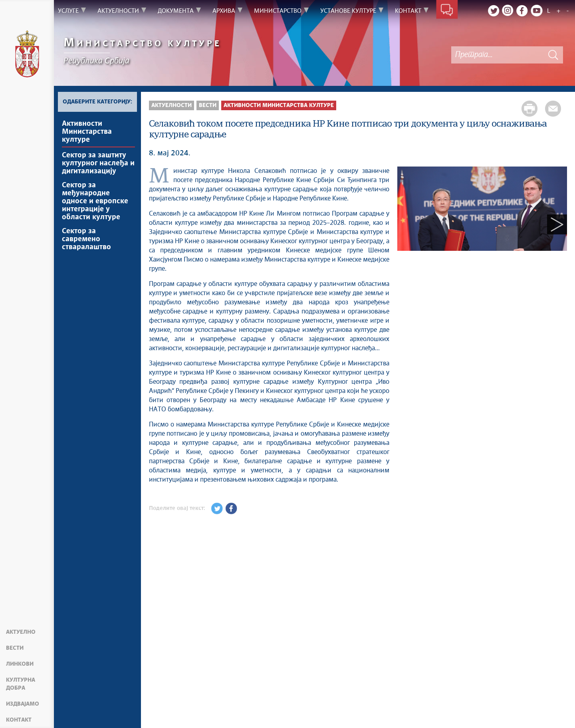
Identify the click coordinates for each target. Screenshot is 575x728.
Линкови (20, 664)
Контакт (19, 720)
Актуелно (21, 632)
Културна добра (21, 684)
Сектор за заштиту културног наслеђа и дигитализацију (98, 163)
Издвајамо (23, 704)
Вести (15, 648)
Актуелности (172, 105)
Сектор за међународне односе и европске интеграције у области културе (95, 201)
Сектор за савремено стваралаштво (86, 239)
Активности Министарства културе (87, 132)
